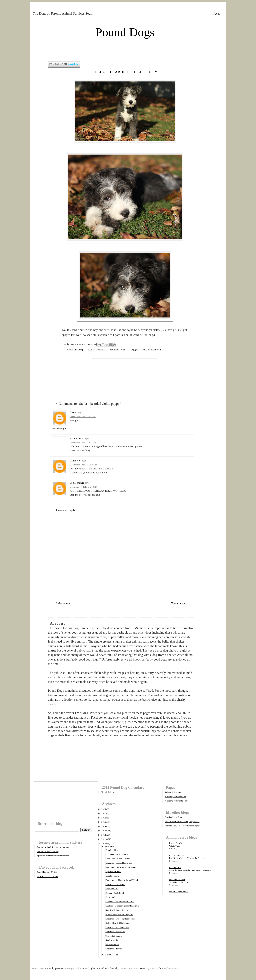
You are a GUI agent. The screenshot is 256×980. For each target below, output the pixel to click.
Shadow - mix (112, 940)
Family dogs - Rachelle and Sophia (121, 867)
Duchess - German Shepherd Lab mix (122, 906)
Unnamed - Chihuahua (115, 884)
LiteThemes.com (170, 968)
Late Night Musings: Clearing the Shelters (187, 858)
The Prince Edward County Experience (182, 821)
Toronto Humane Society (48, 851)
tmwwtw (154, 968)
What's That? (175, 846)
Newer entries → (180, 604)
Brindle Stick (175, 867)
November (110, 955)
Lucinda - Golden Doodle (117, 854)
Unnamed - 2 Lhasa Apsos (117, 927)
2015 (104, 822)
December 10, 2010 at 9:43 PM (83, 487)
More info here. (108, 792)
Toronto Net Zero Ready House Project (182, 826)
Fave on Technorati (152, 350)
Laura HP (75, 461)
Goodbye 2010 (112, 850)
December (109, 847)
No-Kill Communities (179, 892)
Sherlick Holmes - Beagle (117, 910)
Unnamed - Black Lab (115, 931)
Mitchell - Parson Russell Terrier (120, 902)
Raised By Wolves (177, 843)
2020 (104, 809)
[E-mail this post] (74, 350)
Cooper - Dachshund (114, 893)
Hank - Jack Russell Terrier (117, 859)
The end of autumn (114, 936)
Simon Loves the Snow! (179, 882)
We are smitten (112, 944)
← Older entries (61, 604)
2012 (104, 835)
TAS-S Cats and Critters (48, 876)
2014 (104, 826)
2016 (104, 818)
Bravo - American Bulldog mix (119, 914)
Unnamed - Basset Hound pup (119, 863)
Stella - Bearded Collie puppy (124, 72)
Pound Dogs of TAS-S (47, 872)
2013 (104, 830)
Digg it (134, 350)
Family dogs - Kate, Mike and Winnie (122, 880)
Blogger (71, 968)
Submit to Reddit (118, 350)
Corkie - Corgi (112, 897)
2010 (104, 843)
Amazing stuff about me (176, 796)
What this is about (173, 792)
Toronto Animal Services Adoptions (53, 847)
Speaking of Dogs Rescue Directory (53, 856)
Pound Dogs (125, 32)
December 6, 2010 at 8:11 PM (83, 442)
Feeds (217, 14)
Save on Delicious (96, 350)
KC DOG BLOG (177, 855)
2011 (104, 839)
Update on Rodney (114, 871)
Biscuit (73, 412)
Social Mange (77, 483)
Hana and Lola (112, 889)
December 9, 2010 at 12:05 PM (83, 465)
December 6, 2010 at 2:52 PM (83, 416)
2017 (104, 813)
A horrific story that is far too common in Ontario (190, 870)
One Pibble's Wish (177, 879)
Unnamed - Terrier (114, 949)
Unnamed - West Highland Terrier (120, 919)
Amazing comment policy (176, 801)
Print (94, 344)
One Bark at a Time (174, 817)
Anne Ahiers (76, 438)
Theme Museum (127, 968)
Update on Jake (112, 876)
